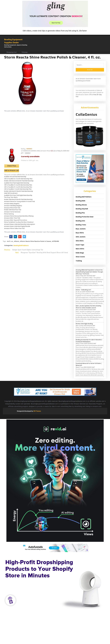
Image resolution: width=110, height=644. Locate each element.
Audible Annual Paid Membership (15, 177)
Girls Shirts (80, 241)
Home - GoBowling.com (83, 290)
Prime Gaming (9, 214)
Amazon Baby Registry (12, 204)
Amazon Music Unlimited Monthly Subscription (20, 224)
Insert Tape (80, 245)
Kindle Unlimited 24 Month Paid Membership (19, 181)
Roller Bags (80, 253)
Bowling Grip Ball (82, 209)
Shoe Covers (80, 257)
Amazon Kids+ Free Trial (12, 218)
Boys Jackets (81, 229)
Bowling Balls (81, 201)
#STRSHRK (55, 241)
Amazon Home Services (12, 212)
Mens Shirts (80, 249)
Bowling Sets (80, 221)
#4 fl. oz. (10, 241)
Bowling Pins (80, 213)
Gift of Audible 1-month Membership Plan (18, 189)
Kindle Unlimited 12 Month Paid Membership (19, 191)
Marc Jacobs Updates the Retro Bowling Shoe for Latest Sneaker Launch (88, 307)
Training (79, 261)
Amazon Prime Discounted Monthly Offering (19, 216)
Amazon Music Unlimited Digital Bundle (17, 226)
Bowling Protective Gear (85, 217)
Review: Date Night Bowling (84, 324)
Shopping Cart (12, 52)
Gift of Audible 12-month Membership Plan (18, 179)
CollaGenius (86, 114)
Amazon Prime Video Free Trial (14, 228)
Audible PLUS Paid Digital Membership (17, 183)
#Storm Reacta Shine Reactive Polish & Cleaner (36, 241)
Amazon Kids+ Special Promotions (16, 220)
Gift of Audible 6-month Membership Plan (18, 187)
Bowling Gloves (81, 205)
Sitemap (25, 52)
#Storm (17, 241)
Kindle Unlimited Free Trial (13, 210)
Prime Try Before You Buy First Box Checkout (19, 222)
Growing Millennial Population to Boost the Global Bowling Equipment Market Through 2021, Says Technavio (89, 272)
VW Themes (37, 411)
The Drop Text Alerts (11, 197)
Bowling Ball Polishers (21, 245)
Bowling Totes (81, 225)
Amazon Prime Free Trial (12, 208)
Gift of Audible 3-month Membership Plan (18, 185)
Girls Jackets (81, 237)
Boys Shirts (80, 233)
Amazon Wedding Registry (13, 206)
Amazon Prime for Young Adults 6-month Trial (19, 201)
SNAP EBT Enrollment (11, 193)
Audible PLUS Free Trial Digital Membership (18, 195)
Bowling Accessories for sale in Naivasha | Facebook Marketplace (89, 341)
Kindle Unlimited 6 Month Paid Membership (18, 199)
